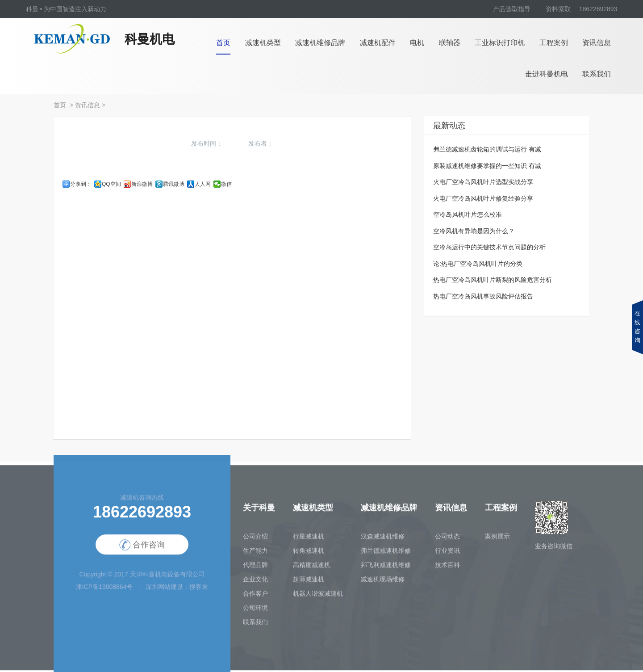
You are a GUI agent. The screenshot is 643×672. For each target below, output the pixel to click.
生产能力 (255, 554)
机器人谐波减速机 (318, 596)
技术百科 (447, 568)
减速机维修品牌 (320, 43)
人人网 (203, 184)
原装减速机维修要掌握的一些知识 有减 (487, 166)
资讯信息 (597, 43)
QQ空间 (111, 184)
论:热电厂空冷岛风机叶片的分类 (478, 264)
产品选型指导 (512, 9)
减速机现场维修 (383, 582)
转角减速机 (309, 554)
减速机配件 (378, 43)
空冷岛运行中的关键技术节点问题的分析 (489, 247)
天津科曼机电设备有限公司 (167, 577)
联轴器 (450, 43)
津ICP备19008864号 (104, 590)
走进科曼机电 (547, 74)
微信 (226, 184)
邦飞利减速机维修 (386, 568)
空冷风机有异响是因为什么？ (474, 231)
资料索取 (558, 9)
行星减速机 (309, 539)
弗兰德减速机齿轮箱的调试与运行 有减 (487, 149)
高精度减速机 (312, 568)
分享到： (81, 184)
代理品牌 (255, 568)
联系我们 (597, 74)
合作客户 (255, 596)
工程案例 (554, 43)
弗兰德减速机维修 (386, 554)
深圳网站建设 (164, 590)
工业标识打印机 (500, 43)
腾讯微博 (174, 184)
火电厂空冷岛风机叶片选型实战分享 (483, 182)
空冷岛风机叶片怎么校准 (468, 214)
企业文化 (255, 582)
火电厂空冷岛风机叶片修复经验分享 (483, 198)
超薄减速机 (309, 582)
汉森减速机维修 (383, 539)
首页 (223, 43)
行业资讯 (447, 554)
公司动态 (447, 539)
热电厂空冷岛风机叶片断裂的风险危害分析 (493, 280)
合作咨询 (142, 548)
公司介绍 (255, 539)
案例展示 (497, 539)
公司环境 (255, 611)
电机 (417, 43)
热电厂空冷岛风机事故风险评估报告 (483, 296)
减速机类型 (263, 43)
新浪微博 (142, 184)
